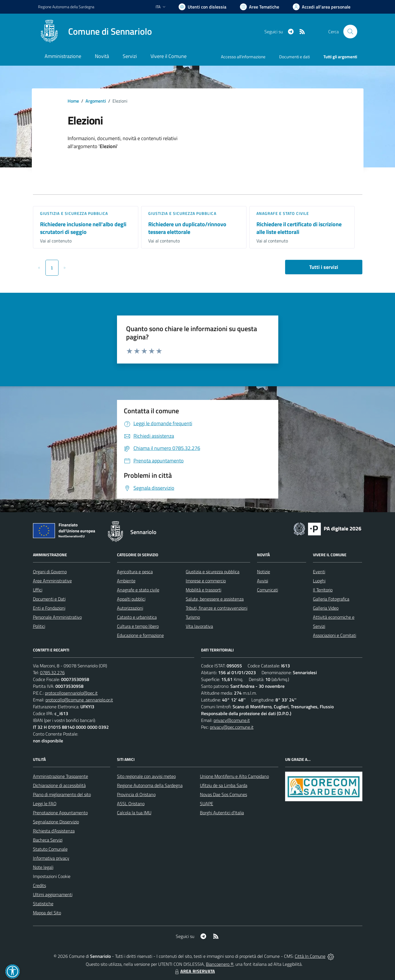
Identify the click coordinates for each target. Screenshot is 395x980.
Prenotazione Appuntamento (60, 813)
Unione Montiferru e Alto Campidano (234, 776)
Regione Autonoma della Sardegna (150, 785)
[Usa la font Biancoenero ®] (202, 7)
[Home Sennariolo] (95, 32)
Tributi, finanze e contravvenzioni (217, 608)
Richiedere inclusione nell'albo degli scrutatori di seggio (83, 228)
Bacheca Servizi (48, 840)
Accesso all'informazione (243, 57)
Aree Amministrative (52, 581)
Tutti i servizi (324, 267)
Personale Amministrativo (57, 617)
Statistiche (43, 904)
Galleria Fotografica (331, 599)
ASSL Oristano (131, 803)
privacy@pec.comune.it (232, 727)
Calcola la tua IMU (134, 813)
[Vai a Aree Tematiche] (260, 7)
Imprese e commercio (206, 581)
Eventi (319, 572)
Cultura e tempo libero (138, 626)
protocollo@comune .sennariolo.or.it (79, 700)
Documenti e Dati (49, 599)
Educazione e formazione (140, 635)
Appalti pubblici (131, 599)
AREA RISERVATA (194, 971)
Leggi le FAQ (45, 803)
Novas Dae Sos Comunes (223, 794)
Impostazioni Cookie (52, 876)
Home (73, 101)
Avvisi (263, 581)
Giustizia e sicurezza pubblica (74, 213)
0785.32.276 (52, 672)
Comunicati (267, 590)
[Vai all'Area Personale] (322, 7)
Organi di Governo (50, 572)
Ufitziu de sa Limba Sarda (224, 785)
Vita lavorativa (199, 626)
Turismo (193, 617)
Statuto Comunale (50, 849)
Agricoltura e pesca (135, 572)
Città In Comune (310, 956)
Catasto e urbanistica (137, 617)
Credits (39, 885)
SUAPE (207, 803)
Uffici (38, 590)
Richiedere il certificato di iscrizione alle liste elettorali (299, 228)
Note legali (43, 867)
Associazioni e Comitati (335, 635)
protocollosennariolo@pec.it (71, 693)
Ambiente (126, 581)
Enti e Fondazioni (49, 608)
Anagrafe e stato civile (283, 213)
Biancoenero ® (220, 964)
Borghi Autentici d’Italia (222, 813)
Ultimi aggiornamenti (53, 894)
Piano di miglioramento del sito (62, 794)
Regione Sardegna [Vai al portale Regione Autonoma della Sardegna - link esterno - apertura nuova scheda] (66, 7)
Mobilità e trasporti (203, 590)
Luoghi (319, 581)
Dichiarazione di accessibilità (59, 785)
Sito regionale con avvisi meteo (146, 776)
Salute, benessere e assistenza (215, 599)
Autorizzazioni (130, 608)
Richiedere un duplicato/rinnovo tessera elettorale (187, 228)
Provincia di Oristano (136, 794)
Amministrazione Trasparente (60, 776)
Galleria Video (326, 608)
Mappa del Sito (47, 913)
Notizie (264, 572)
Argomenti (96, 101)
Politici (39, 626)
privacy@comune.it (232, 720)
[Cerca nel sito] (350, 32)
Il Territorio (323, 590)
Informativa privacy (51, 858)
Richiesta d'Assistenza (54, 831)
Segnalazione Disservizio (56, 822)
